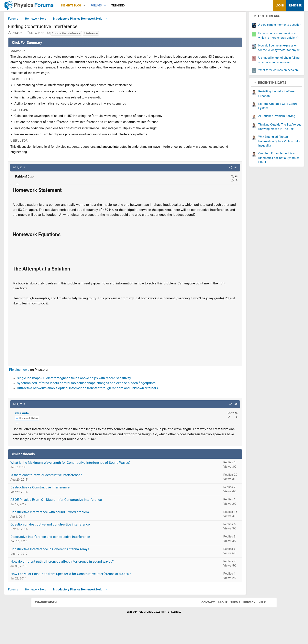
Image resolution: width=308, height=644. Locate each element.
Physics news (50, 382)
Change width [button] (50, 619)
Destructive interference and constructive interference (81, 554)
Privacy (246, 619)
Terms (231, 619)
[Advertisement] (125, 346)
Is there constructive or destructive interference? (77, 492)
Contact (204, 619)
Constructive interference (97, 35)
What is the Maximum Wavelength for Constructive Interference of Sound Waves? (102, 479)
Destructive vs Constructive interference (71, 504)
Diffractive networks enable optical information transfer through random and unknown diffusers (119, 400)
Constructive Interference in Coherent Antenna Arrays (81, 566)
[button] (116, 6)
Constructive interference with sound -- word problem (81, 529)
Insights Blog (102, 5)
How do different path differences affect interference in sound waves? (93, 578)
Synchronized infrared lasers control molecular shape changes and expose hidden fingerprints (117, 395)
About (219, 619)
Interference (122, 35)
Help (258, 619)
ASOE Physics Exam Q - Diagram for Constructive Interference (87, 516)
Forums (127, 5)
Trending (149, 5)
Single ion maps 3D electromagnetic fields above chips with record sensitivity (105, 390)
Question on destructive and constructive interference (81, 541)
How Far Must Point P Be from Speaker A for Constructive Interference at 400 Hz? (102, 591)
